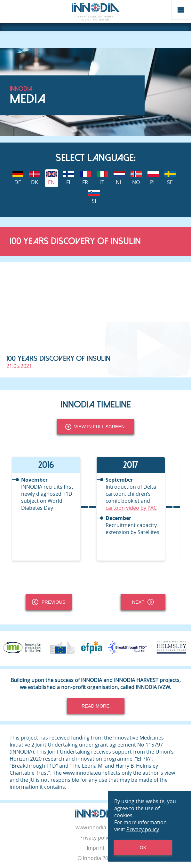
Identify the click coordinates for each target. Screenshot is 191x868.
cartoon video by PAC (131, 508)
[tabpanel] (53, 509)
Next (143, 602)
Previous (49, 602)
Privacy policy (96, 838)
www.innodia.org (96, 827)
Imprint (96, 848)
